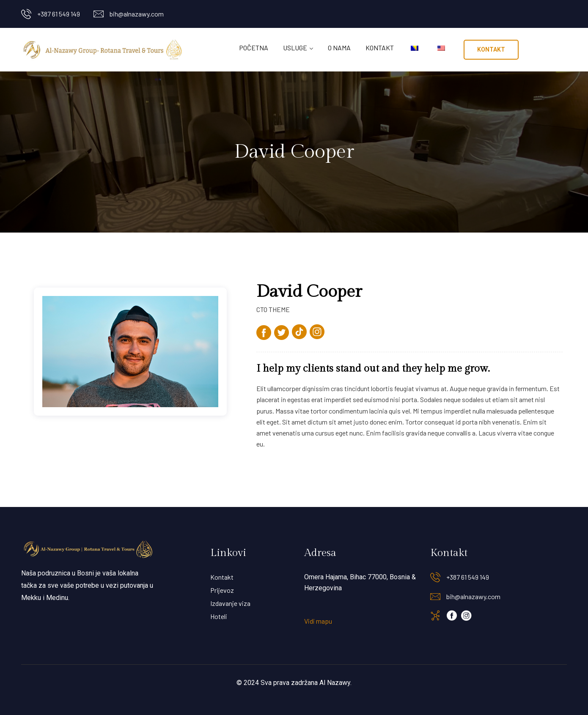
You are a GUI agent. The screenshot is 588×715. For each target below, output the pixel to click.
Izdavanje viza (230, 603)
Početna (254, 48)
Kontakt (380, 48)
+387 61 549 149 (59, 14)
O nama (339, 48)
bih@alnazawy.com (137, 14)
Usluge (295, 48)
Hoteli (219, 616)
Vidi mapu (318, 621)
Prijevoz (222, 590)
